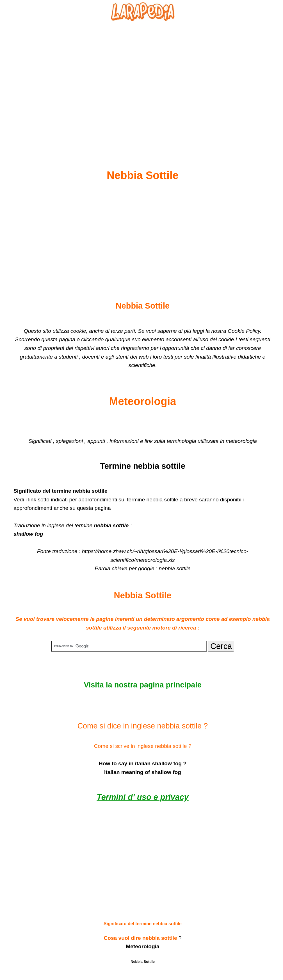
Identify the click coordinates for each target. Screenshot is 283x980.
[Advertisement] (143, 82)
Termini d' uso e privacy (142, 797)
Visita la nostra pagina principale (142, 685)
